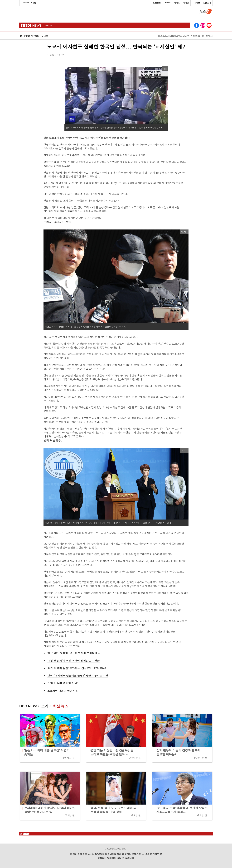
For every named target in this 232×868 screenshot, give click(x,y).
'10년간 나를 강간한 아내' (63, 683)
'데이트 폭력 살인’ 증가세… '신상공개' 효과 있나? (77, 668)
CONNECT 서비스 (172, 3)
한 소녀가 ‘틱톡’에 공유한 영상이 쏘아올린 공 (74, 653)
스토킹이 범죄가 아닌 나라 (63, 691)
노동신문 (157, 3)
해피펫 (186, 3)
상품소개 (207, 3)
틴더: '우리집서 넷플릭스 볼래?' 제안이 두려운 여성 (78, 676)
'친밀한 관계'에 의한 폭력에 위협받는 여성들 (73, 661)
